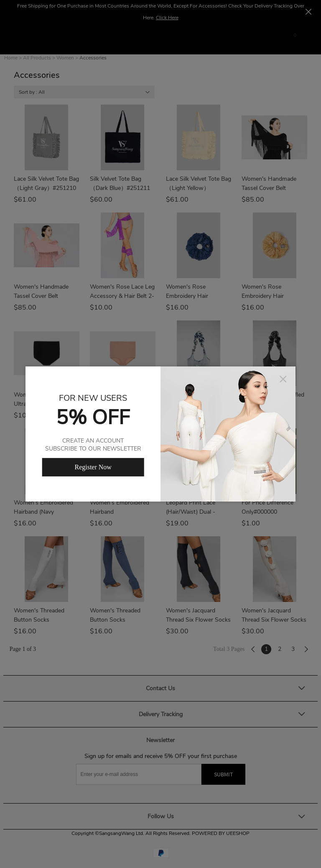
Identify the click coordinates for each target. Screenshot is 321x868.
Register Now (93, 467)
